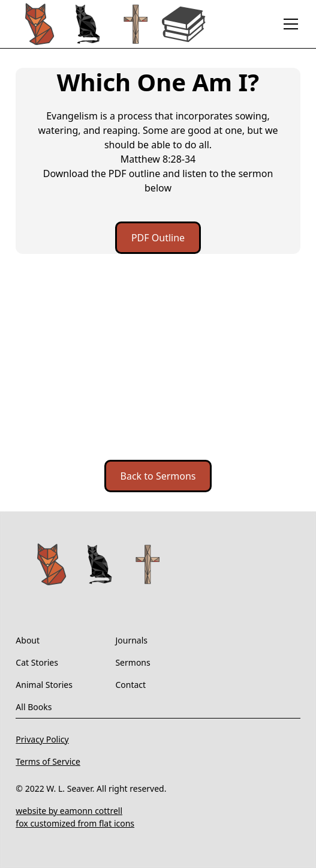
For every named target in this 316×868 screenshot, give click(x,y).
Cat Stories (37, 662)
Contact (130, 685)
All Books (34, 707)
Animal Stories (44, 685)
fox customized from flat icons (75, 823)
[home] (112, 24)
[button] (288, 24)
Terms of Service (48, 761)
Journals (131, 640)
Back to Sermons (158, 476)
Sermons (133, 662)
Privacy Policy (42, 739)
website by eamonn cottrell (69, 811)
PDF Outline (158, 238)
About (28, 640)
